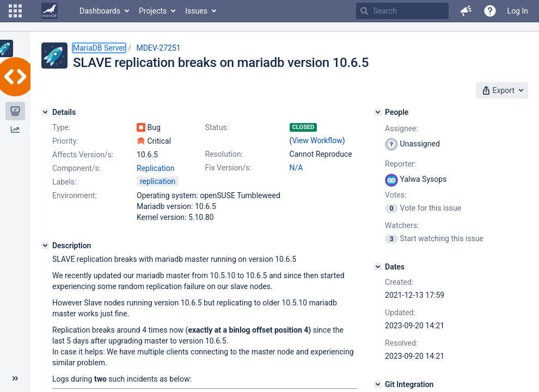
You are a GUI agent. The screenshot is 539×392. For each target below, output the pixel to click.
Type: (61, 127)
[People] (378, 112)
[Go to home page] (50, 11)
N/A (296, 168)
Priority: (65, 141)
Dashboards (100, 11)
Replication (155, 168)
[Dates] (378, 267)
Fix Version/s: (228, 168)
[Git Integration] (378, 384)
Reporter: (400, 164)
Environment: (75, 195)
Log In (518, 11)
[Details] (45, 112)
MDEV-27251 (158, 48)
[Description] (45, 246)
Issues (196, 11)
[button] (15, 11)
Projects (153, 11)
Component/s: (76, 168)
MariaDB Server (99, 48)
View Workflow (317, 140)
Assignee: (402, 128)
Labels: (64, 182)
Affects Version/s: (83, 155)
